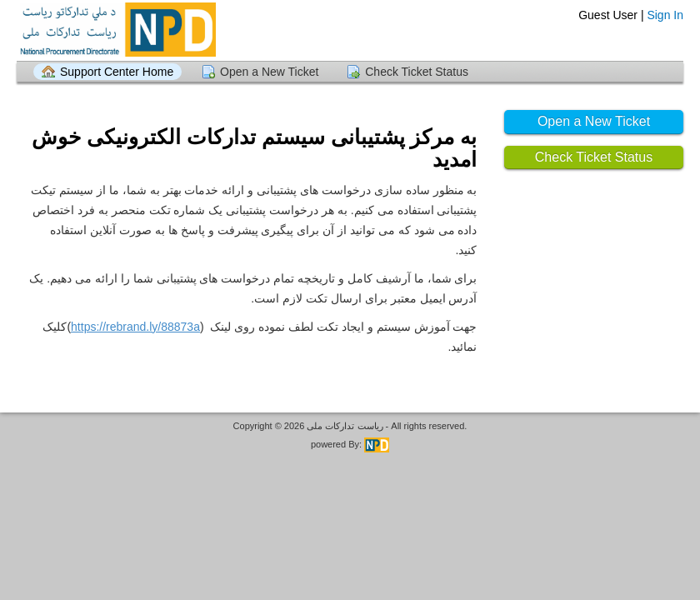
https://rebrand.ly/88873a (135, 327)
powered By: (350, 444)
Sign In (665, 15)
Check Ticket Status (417, 72)
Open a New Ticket (269, 72)
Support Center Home (117, 72)
